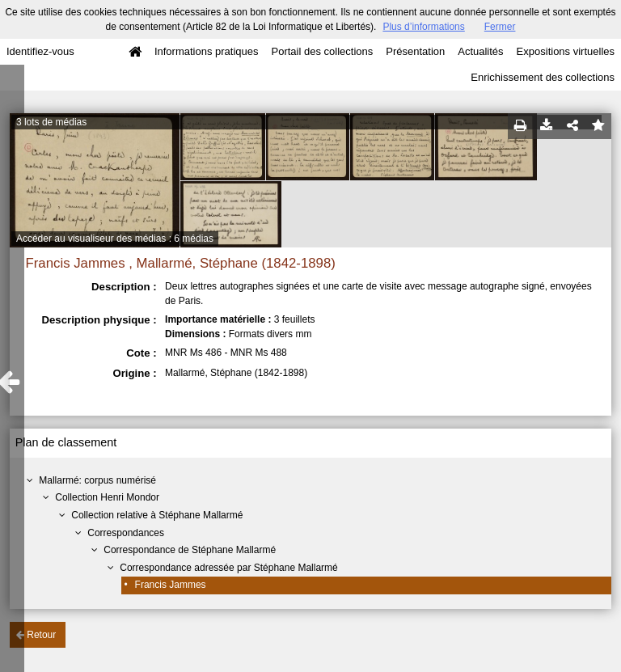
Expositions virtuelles (566, 51)
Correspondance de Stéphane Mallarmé (190, 550)
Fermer (500, 27)
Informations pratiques (207, 51)
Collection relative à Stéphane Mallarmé (157, 515)
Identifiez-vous (40, 51)
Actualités (480, 51)
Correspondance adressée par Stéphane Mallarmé (229, 568)
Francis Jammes (171, 585)
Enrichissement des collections (543, 77)
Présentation (415, 51)
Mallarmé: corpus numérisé (97, 480)
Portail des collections (323, 51)
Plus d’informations (423, 27)
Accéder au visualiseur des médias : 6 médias (115, 239)
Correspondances (126, 533)
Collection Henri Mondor (107, 497)
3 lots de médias (51, 122)
